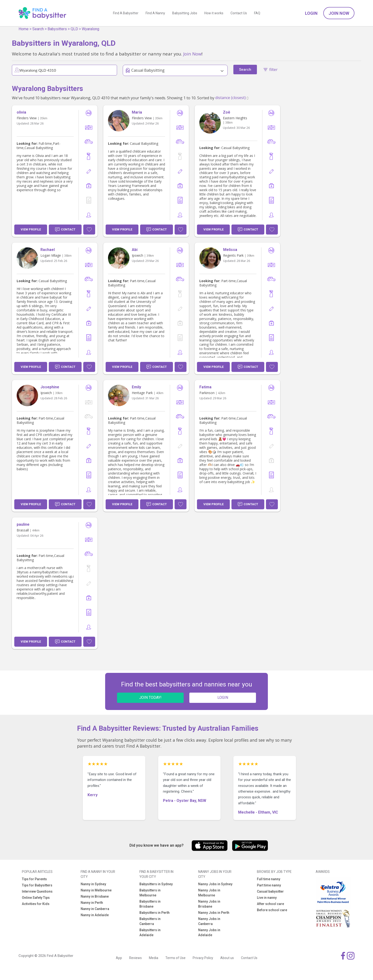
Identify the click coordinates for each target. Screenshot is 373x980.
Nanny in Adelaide (95, 915)
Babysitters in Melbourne (150, 893)
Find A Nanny (155, 13)
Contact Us (239, 13)
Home (24, 29)
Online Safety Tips (36, 898)
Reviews (135, 958)
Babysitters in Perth (155, 913)
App (119, 958)
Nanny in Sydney (93, 884)
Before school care (272, 910)
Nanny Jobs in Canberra (209, 921)
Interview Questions (37, 891)
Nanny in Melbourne (96, 890)
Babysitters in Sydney (156, 884)
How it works (214, 13)
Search (38, 29)
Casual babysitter (270, 891)
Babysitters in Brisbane (150, 904)
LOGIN (223, 697)
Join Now (339, 13)
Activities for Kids (36, 904)
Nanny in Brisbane (95, 896)
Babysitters (57, 29)
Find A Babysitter (126, 13)
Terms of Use (175, 958)
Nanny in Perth (92, 903)
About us (227, 958)
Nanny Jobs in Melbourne (209, 893)
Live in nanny (267, 898)
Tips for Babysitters (37, 885)
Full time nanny (269, 879)
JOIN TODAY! (150, 697)
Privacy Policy (203, 958)
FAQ (257, 13)
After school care (270, 904)
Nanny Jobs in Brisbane (209, 904)
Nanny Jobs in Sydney (215, 884)
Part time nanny (269, 885)
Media (154, 958)
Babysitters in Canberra (150, 921)
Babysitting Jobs (185, 13)
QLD (74, 29)
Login (311, 13)
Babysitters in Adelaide (150, 932)
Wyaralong (91, 29)
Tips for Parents (34, 879)
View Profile (31, 229)
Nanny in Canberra (95, 909)
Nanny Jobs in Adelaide (209, 932)
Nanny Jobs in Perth (214, 913)
